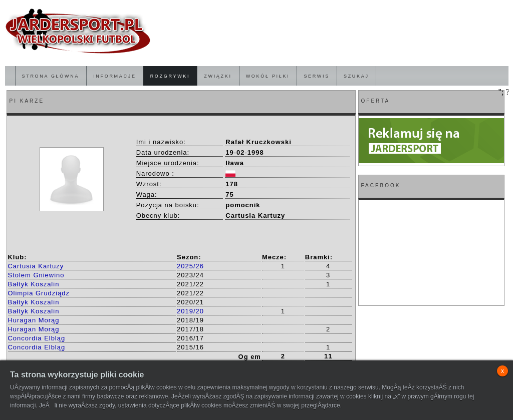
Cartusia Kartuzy (36, 266)
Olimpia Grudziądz (39, 293)
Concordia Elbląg (37, 338)
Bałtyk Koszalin (34, 284)
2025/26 (190, 266)
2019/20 (190, 311)
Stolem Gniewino (36, 275)
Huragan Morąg (34, 320)
